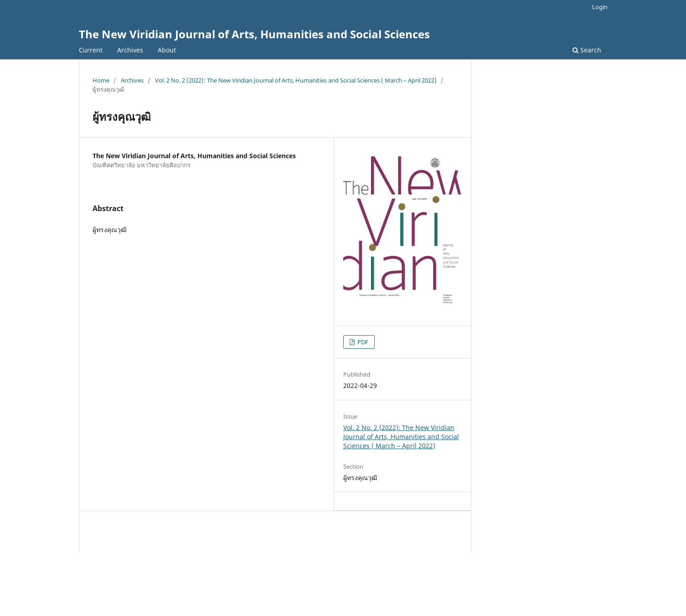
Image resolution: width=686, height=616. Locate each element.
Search (587, 50)
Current (91, 50)
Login (600, 7)
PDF (362, 342)
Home (101, 80)
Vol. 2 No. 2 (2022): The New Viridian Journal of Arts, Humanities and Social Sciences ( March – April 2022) (296, 80)
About (167, 50)
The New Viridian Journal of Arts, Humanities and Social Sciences (254, 34)
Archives (130, 50)
